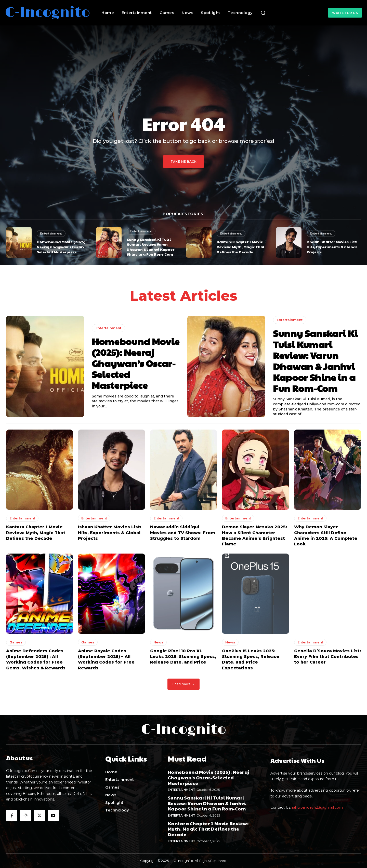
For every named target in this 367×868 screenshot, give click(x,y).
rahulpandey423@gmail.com (317, 809)
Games (16, 643)
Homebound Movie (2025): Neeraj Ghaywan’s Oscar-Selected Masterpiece (62, 247)
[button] (263, 13)
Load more (183, 686)
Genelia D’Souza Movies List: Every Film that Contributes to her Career (327, 658)
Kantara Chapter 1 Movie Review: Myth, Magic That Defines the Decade (241, 247)
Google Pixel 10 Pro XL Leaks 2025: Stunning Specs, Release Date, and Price (183, 658)
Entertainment (51, 233)
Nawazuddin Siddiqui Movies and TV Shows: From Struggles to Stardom (183, 534)
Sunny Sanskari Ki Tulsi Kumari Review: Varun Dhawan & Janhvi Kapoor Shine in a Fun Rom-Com (150, 247)
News (158, 643)
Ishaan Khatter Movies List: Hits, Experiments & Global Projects (332, 247)
